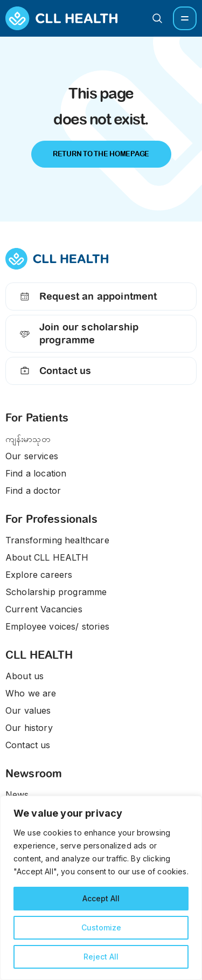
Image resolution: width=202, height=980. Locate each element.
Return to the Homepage (101, 154)
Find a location (36, 473)
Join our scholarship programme (78, 333)
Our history (29, 728)
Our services (32, 456)
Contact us (54, 371)
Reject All (101, 957)
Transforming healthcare (57, 540)
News (17, 795)
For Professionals (51, 519)
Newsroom (34, 774)
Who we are (31, 693)
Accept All (101, 898)
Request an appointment (87, 296)
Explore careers (39, 575)
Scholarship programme (56, 592)
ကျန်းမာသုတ (28, 439)
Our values (28, 710)
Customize (101, 927)
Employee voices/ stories (57, 626)
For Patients (37, 418)
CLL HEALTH (39, 655)
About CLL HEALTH (47, 557)
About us (25, 676)
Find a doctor (33, 491)
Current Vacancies (44, 609)
